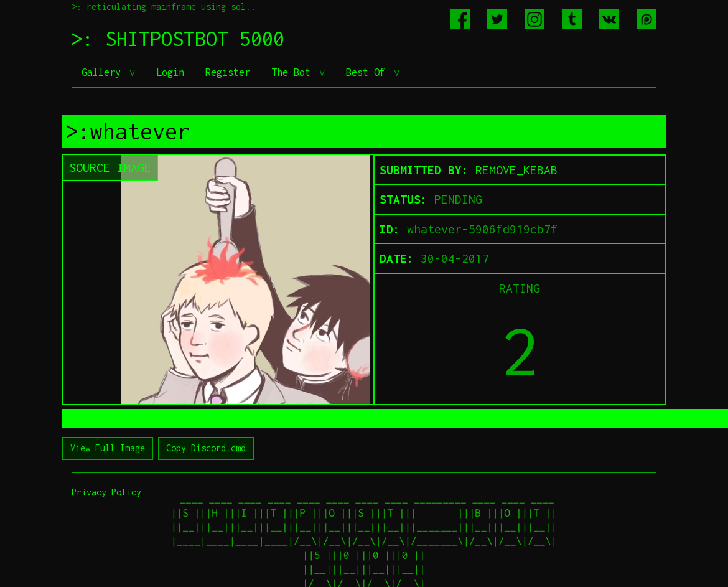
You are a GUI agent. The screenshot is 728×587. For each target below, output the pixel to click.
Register (228, 72)
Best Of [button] (368, 72)
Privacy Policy (106, 492)
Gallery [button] (104, 72)
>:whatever (128, 131)
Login (170, 72)
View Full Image (108, 448)
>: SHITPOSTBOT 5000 (178, 39)
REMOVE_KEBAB (516, 170)
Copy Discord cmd (206, 448)
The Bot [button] (294, 72)
